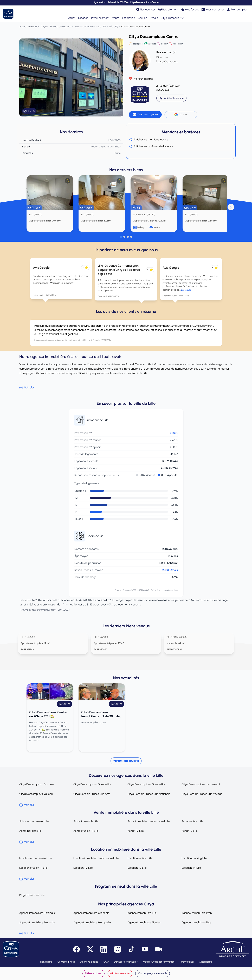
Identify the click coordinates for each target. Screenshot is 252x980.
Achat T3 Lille (190, 831)
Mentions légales (89, 962)
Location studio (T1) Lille (33, 868)
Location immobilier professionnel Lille (96, 858)
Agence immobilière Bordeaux (37, 913)
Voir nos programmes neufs (153, 973)
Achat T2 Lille (136, 831)
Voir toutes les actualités (126, 761)
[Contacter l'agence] (145, 115)
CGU (106, 962)
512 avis (181, 115)
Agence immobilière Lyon (197, 913)
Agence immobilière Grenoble (91, 913)
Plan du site (46, 962)
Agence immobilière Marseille (37, 922)
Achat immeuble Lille (86, 821)
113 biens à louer (93, 973)
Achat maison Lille (192, 821)
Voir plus (27, 388)
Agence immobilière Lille (142, 913)
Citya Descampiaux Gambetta (92, 784)
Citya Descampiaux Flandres (37, 784)
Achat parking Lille (30, 831)
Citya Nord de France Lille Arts (92, 794)
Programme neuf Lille (32, 895)
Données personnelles (126, 962)
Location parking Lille (194, 858)
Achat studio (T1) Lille (86, 831)
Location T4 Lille (191, 868)
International (187, 962)
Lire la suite (186, 290)
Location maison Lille (140, 858)
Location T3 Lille (137, 868)
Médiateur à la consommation (159, 962)
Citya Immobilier (172, 18)
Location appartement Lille (36, 858)
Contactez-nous (66, 962)
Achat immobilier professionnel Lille (149, 821)
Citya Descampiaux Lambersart (201, 784)
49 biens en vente (120, 973)
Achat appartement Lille (34, 821)
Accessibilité (206, 962)
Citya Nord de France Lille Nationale (149, 794)
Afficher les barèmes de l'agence (151, 146)
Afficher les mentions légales (149, 140)
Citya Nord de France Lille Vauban (202, 794)
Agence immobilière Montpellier (93, 922)
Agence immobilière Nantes (144, 922)
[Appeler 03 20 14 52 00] (171, 98)
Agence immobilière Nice (196, 922)
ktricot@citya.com (167, 61)
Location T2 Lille (83, 868)
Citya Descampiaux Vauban (36, 794)
